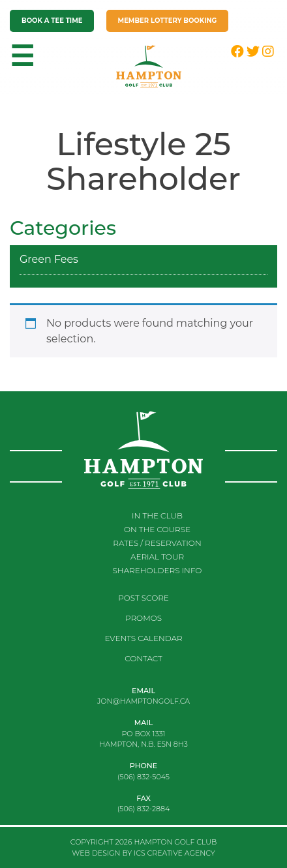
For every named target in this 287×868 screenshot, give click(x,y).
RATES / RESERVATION (157, 543)
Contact (143, 658)
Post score (143, 598)
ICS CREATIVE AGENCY (174, 853)
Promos (143, 618)
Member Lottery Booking (168, 21)
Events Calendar (143, 638)
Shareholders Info (158, 570)
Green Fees (49, 259)
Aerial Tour (157, 557)
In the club (157, 516)
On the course (157, 529)
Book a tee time (52, 21)
